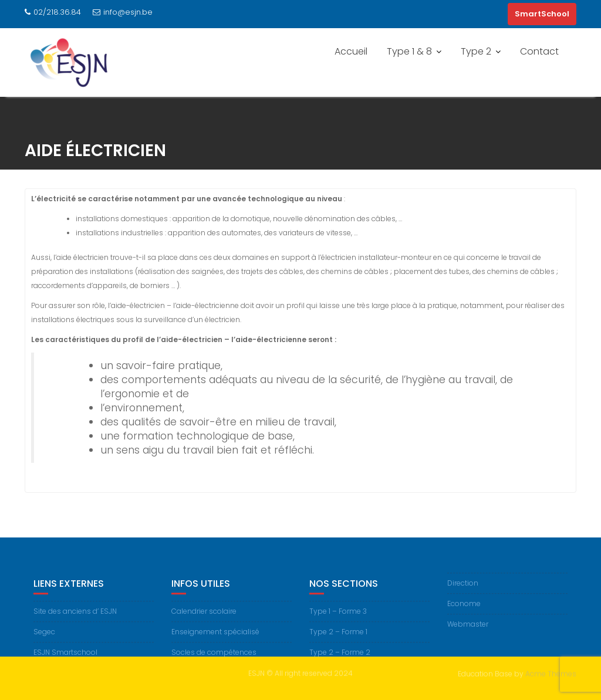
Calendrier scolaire (204, 615)
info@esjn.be (123, 12)
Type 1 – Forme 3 (338, 615)
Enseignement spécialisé (215, 636)
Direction (463, 588)
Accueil (351, 51)
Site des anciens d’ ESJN (75, 615)
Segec (44, 636)
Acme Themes (551, 673)
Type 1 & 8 (409, 51)
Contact (539, 51)
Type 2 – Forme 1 (338, 636)
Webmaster (468, 629)
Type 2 (476, 51)
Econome (464, 608)
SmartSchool (542, 14)
